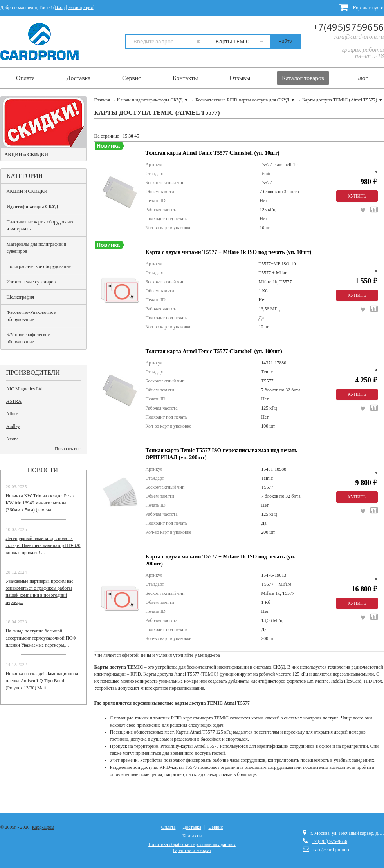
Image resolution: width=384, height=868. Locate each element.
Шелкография (21, 297)
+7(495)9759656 (349, 27)
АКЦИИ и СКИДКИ (27, 191)
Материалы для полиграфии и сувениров (37, 248)
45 (137, 136)
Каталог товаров (303, 78)
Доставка (78, 78)
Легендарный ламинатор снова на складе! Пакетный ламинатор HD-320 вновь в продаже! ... (43, 545)
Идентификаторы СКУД (32, 207)
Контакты (185, 78)
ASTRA (14, 401)
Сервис (132, 78)
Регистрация (81, 7)
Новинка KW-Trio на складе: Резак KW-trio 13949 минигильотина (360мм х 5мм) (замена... (41, 503)
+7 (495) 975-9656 (329, 841)
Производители (33, 372)
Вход (60, 7)
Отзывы (240, 78)
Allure (12, 414)
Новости (43, 470)
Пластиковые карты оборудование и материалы (41, 225)
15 (125, 136)
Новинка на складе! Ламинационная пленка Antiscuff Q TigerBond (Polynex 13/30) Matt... (42, 681)
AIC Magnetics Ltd (24, 389)
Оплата (25, 78)
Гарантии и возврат (192, 850)
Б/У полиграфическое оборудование (28, 338)
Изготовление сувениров (31, 282)
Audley (13, 426)
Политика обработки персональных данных (192, 844)
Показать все (68, 449)
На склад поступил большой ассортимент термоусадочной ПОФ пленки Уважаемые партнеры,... (41, 638)
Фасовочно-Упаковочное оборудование (31, 316)
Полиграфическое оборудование (39, 266)
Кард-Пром (43, 827)
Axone (13, 439)
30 (131, 136)
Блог (362, 78)
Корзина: (361, 7)
